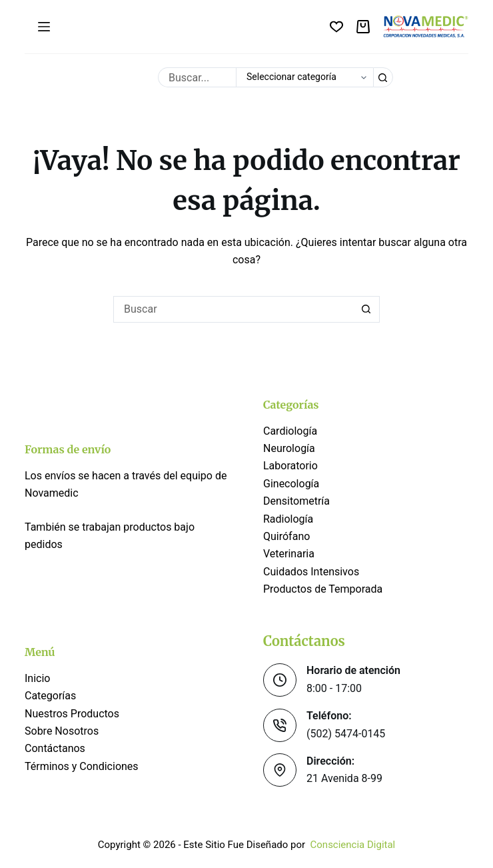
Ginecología (291, 484)
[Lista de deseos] (336, 27)
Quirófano (286, 536)
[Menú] (44, 27)
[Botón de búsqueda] (383, 77)
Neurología (289, 448)
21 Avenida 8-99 (344, 778)
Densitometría (296, 501)
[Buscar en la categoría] (304, 77)
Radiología (288, 519)
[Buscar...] (197, 77)
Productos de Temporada (323, 589)
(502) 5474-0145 (346, 734)
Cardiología (290, 431)
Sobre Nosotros (62, 731)
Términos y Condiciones (83, 766)
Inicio (37, 678)
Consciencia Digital (353, 845)
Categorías (50, 696)
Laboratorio (290, 466)
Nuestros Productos (72, 714)
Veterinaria (289, 554)
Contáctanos (55, 748)
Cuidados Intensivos (311, 572)
